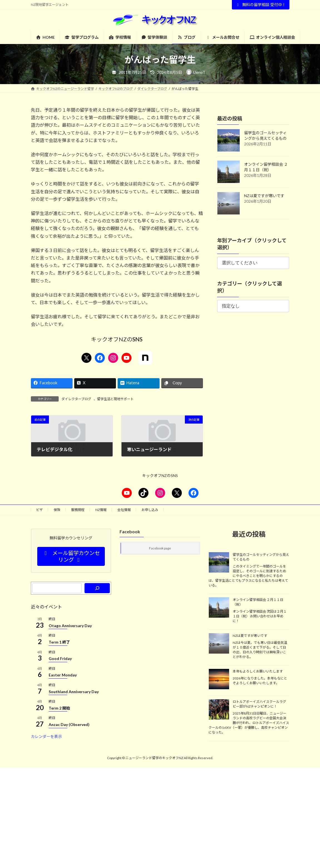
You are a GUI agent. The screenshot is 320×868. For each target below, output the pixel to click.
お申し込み (150, 510)
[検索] (97, 588)
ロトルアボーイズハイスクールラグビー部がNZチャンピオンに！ (259, 704)
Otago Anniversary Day (70, 626)
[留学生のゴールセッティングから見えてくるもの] (219, 563)
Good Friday (60, 658)
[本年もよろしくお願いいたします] (219, 679)
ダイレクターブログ (76, 399)
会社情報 (124, 510)
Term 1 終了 (59, 642)
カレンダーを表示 (46, 736)
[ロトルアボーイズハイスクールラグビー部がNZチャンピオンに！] (219, 710)
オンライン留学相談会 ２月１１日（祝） (258, 602)
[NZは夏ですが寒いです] (219, 644)
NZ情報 (101, 510)
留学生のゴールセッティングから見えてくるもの (261, 557)
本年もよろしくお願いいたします (258, 671)
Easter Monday (63, 675)
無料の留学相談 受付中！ (261, 5)
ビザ (39, 510)
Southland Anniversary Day (74, 692)
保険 (57, 510)
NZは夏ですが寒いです (264, 196)
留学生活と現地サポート (115, 399)
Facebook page (160, 548)
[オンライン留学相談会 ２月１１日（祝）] (219, 608)
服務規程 (78, 510)
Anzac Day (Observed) (69, 724)
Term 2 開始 (59, 708)
